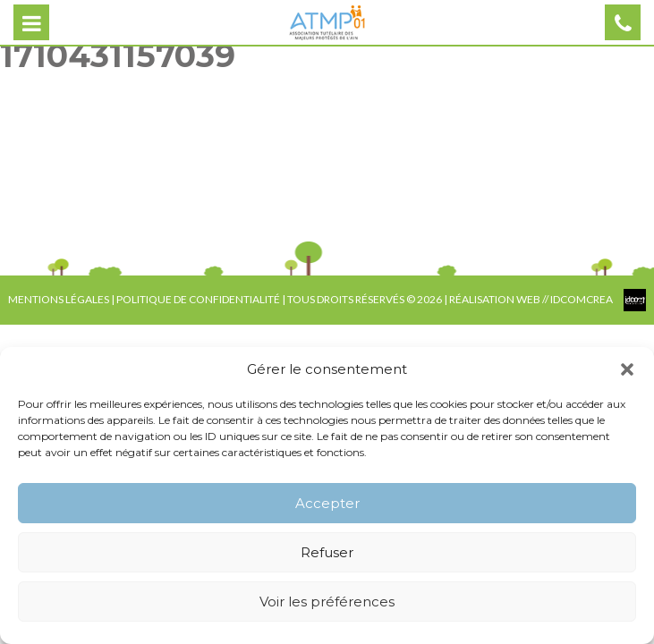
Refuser (327, 552)
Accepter (327, 503)
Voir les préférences (327, 602)
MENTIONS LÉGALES (59, 299)
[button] (627, 369)
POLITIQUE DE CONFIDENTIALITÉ (198, 299)
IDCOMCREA (582, 299)
